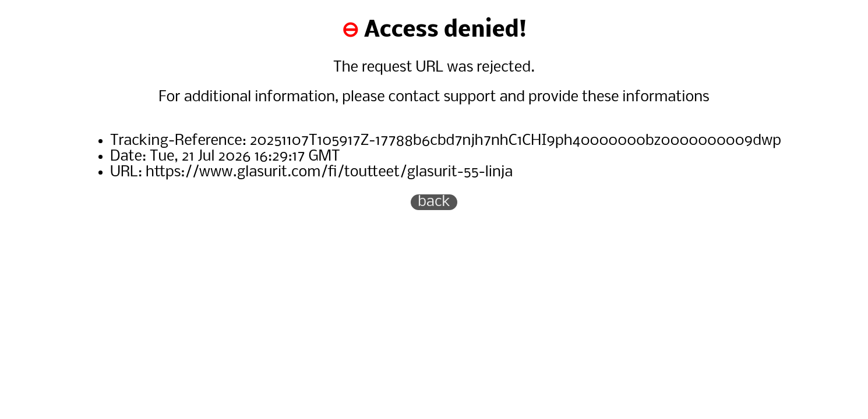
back (434, 202)
